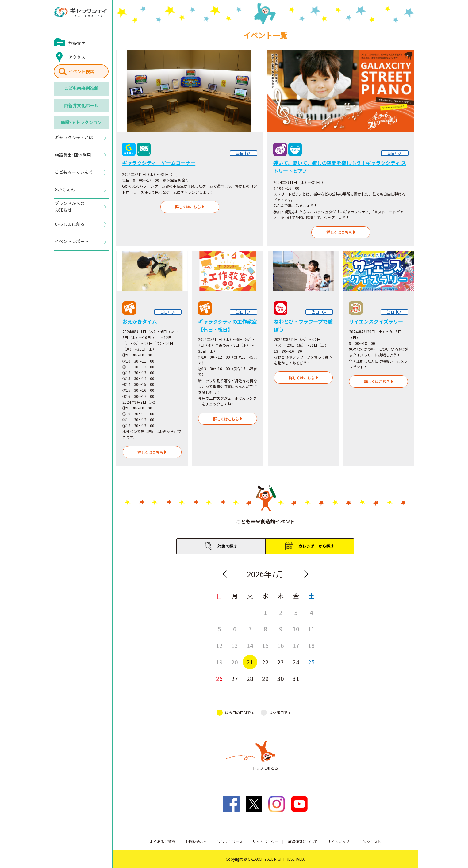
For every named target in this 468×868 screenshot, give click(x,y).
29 (265, 678)
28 (250, 678)
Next (306, 574)
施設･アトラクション (81, 122)
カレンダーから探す (316, 546)
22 (265, 662)
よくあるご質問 (163, 841)
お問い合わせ (196, 841)
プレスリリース (230, 841)
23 (281, 662)
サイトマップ (338, 841)
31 (296, 678)
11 (311, 629)
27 (235, 678)
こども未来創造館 (81, 88)
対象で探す (227, 546)
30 (281, 678)
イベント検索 (81, 71)
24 (296, 662)
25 (311, 662)
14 (250, 645)
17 (296, 645)
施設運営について (303, 841)
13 (235, 645)
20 (235, 662)
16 (281, 645)
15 (265, 645)
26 (219, 678)
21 (250, 662)
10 (296, 629)
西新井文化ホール (81, 105)
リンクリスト (370, 841)
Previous (224, 574)
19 (219, 662)
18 (311, 645)
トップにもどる (265, 768)
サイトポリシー (265, 841)
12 (219, 645)
